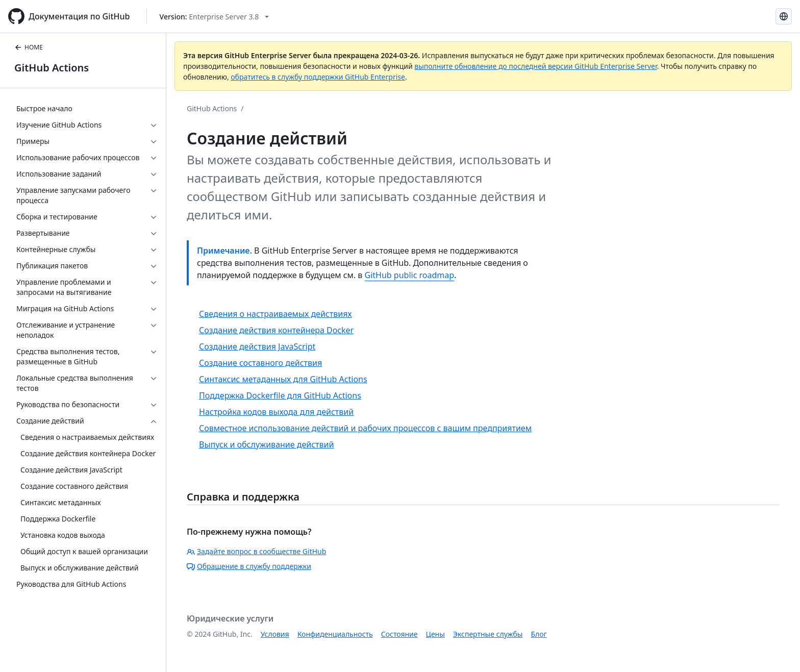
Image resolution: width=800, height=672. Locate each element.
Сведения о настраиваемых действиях (276, 314)
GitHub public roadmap (410, 275)
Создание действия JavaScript (257, 346)
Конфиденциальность (335, 634)
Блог (539, 634)
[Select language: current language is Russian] (784, 16)
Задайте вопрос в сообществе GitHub (256, 551)
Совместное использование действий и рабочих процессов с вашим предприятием (365, 428)
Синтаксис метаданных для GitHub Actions (283, 379)
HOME (29, 47)
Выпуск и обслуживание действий (266, 444)
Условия (275, 634)
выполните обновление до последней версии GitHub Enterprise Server (535, 66)
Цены (435, 634)
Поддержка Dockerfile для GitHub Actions (280, 395)
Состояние (399, 634)
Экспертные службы (488, 634)
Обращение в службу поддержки (249, 566)
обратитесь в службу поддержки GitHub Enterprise (318, 77)
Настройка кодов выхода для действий (276, 412)
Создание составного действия (260, 363)
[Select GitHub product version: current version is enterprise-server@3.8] (215, 17)
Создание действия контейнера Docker (276, 330)
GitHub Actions (52, 68)
